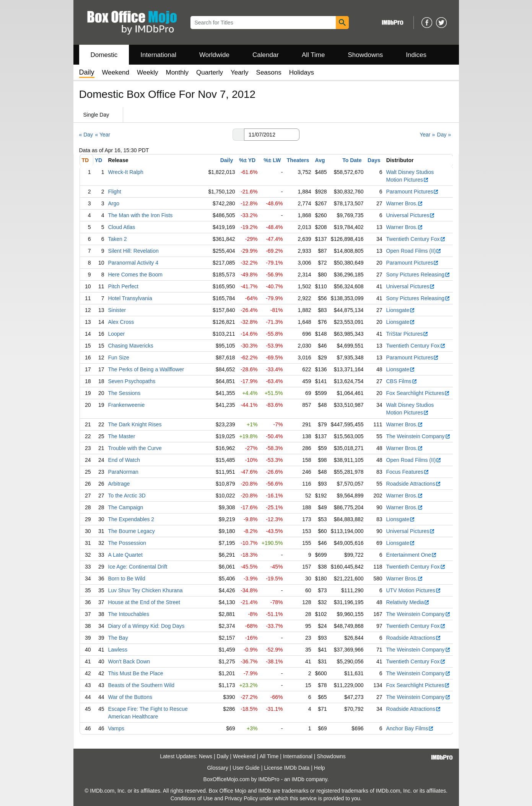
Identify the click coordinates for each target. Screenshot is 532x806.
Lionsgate (401, 310)
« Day (86, 135)
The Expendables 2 (131, 519)
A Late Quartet (125, 555)
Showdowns (365, 55)
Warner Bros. (405, 203)
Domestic (104, 55)
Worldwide (214, 55)
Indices (416, 55)
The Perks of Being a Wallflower (146, 369)
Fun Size (119, 357)
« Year (102, 135)
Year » (427, 135)
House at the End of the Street (144, 602)
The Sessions (124, 393)
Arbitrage (119, 484)
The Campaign (126, 507)
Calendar (266, 55)
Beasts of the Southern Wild (142, 685)
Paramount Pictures (413, 192)
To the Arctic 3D (127, 496)
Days (374, 160)
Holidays (302, 72)
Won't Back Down (129, 661)
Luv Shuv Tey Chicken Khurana (146, 590)
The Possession (127, 543)
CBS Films (402, 381)
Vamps (116, 728)
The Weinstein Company (418, 436)
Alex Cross (121, 322)
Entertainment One (412, 555)
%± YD (247, 160)
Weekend (116, 72)
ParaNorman (123, 472)
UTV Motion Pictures (414, 590)
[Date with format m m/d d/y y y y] (272, 135)
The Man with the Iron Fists (141, 215)
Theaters (298, 160)
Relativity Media (408, 602)
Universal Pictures (411, 215)
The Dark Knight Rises (135, 424)
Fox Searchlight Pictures (418, 393)
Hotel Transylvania (130, 298)
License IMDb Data (287, 768)
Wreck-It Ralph (126, 172)
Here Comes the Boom (135, 275)
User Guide (246, 768)
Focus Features (408, 472)
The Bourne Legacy (132, 531)
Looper (117, 334)
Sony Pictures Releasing (418, 275)
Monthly (177, 72)
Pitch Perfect (123, 286)
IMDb (298, 779)
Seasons (269, 72)
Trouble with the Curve (135, 448)
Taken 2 (118, 239)
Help (320, 768)
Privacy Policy (241, 798)
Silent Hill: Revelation (133, 251)
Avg (320, 160)
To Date (352, 160)
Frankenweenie (127, 405)
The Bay (118, 638)
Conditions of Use (192, 798)
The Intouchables (129, 614)
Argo (114, 203)
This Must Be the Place (136, 673)
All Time (313, 55)
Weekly (147, 72)
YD (98, 160)
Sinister (117, 310)
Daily (227, 160)
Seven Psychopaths (132, 381)
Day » (444, 135)
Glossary (217, 768)
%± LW (272, 160)
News (206, 756)
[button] (238, 135)
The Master (122, 436)
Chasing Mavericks (131, 346)
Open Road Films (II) (414, 251)
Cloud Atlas (122, 227)
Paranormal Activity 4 (133, 263)
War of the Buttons (130, 697)
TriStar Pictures (408, 334)
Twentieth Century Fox (416, 239)
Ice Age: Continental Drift (138, 567)
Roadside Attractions (414, 484)
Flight (115, 192)
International (158, 55)
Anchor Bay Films (410, 728)
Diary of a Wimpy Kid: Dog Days (146, 626)
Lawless (118, 650)
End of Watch (124, 460)
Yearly (240, 72)
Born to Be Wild (127, 578)
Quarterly (210, 72)
